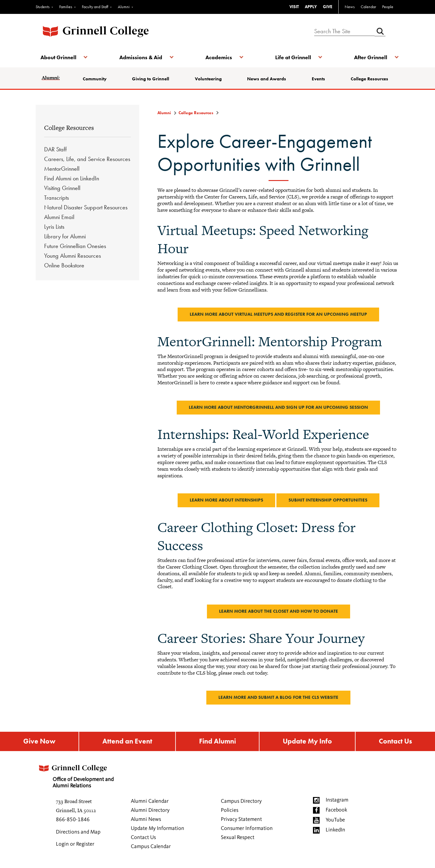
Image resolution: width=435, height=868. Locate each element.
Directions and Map (78, 833)
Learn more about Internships (226, 500)
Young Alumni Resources (72, 256)
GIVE (328, 7)
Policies (230, 811)
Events (318, 79)
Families (66, 7)
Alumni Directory (150, 811)
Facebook (336, 811)
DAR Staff (55, 149)
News (350, 7)
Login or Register (75, 845)
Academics (219, 57)
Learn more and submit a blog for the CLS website (278, 697)
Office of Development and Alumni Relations (79, 775)
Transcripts (56, 198)
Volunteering (209, 79)
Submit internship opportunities (328, 500)
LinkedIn (335, 831)
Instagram (337, 801)
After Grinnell (369, 57)
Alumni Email (59, 217)
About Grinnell (60, 57)
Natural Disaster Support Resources (86, 207)
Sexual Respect (238, 838)
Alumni (124, 7)
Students (43, 7)
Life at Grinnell (292, 57)
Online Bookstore (64, 265)
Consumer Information (247, 829)
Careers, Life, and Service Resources (87, 159)
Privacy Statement (241, 820)
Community (96, 79)
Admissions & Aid (141, 57)
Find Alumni (217, 742)
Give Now (39, 742)
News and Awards (267, 79)
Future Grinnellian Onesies (75, 246)
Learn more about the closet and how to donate (279, 611)
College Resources (369, 79)
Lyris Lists (54, 227)
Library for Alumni (65, 236)
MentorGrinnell (62, 169)
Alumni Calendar (150, 802)
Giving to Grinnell (151, 79)
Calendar (368, 7)
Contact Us (395, 742)
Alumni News (146, 820)
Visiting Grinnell (62, 188)
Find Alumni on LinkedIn (72, 178)
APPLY (311, 7)
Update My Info (307, 742)
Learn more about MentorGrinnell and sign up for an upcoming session (278, 407)
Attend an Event (127, 742)
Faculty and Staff (95, 7)
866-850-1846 (73, 821)
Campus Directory (241, 802)
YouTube (335, 821)
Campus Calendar (151, 847)
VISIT (294, 7)
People (388, 7)
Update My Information (158, 829)
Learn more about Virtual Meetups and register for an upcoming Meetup (278, 314)
